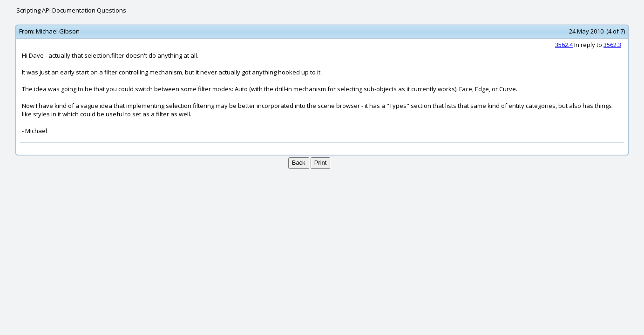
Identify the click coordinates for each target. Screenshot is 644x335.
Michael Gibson (58, 31)
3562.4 (564, 45)
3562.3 (612, 45)
